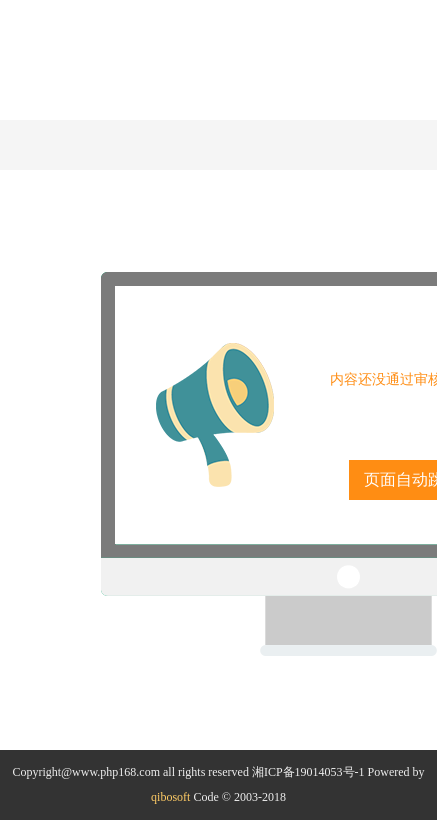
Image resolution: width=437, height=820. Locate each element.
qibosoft (170, 797)
